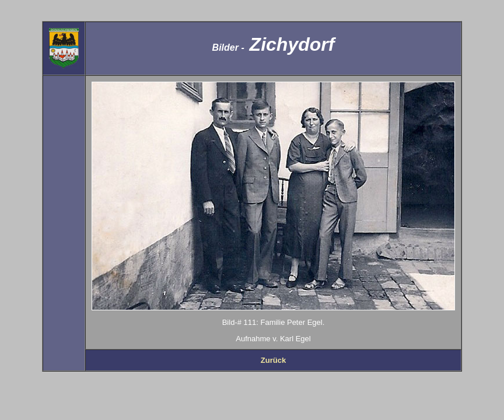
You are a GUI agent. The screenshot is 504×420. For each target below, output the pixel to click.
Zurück (273, 360)
